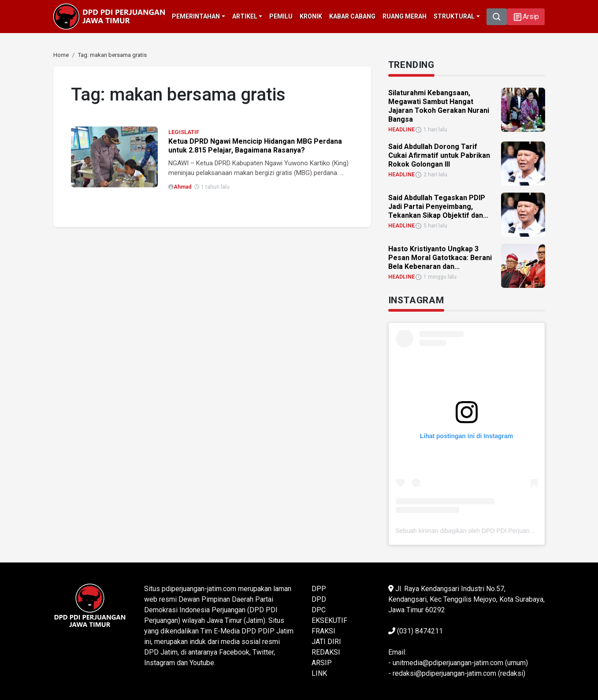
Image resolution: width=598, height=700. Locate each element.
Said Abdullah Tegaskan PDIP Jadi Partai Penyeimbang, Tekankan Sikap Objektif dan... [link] (438, 207)
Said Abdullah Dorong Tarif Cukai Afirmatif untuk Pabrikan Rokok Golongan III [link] (439, 155)
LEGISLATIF (184, 132)
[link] (61, 55)
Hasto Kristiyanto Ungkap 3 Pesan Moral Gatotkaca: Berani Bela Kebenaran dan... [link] (440, 258)
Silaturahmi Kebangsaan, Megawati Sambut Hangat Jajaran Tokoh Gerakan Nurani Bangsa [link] (439, 106)
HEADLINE (401, 130)
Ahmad (182, 187)
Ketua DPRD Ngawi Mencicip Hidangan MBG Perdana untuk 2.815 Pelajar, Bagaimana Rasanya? (255, 146)
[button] (526, 17)
